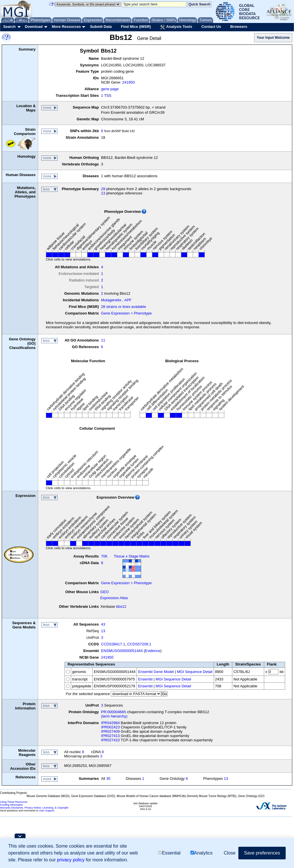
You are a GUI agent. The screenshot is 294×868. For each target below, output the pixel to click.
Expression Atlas (114, 598)
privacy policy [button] (71, 860)
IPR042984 (110, 723)
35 (108, 779)
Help (16, 20)
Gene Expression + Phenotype (126, 313)
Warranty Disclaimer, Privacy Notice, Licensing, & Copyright (34, 808)
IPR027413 (110, 736)
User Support (47, 811)
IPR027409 (110, 731)
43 (103, 624)
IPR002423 (110, 727)
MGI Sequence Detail (195, 672)
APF (128, 300)
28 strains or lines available (123, 307)
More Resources (66, 27)
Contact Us (211, 27)
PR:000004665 (113, 712)
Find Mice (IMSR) (136, 27)
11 (103, 340)
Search (9, 27)
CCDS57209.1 (139, 644)
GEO (105, 592)
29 (103, 189)
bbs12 (121, 606)
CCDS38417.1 (113, 644)
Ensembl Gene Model (156, 672)
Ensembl (145, 679)
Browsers (239, 27)
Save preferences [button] (262, 853)
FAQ (26, 20)
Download (34, 27)
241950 (128, 82)
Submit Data (101, 27)
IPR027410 (110, 740)
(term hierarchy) (114, 716)
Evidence (153, 651)
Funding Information (11, 805)
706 (104, 556)
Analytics (201, 853)
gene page (110, 89)
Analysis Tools (176, 27)
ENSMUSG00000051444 (122, 651)
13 (103, 193)
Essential (169, 853)
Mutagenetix (111, 300)
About (6, 20)
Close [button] (230, 853)
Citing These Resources (14, 802)
